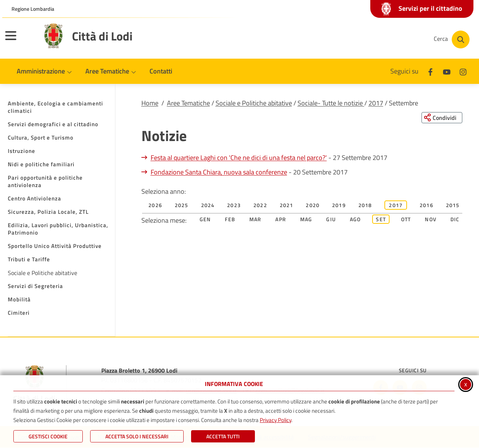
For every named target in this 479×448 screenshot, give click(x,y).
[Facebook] (430, 71)
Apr (281, 220)
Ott (406, 220)
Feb (230, 220)
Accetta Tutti (223, 436)
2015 (453, 205)
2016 (426, 205)
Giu (331, 220)
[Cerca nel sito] (452, 40)
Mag (306, 220)
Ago (355, 220)
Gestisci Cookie (48, 436)
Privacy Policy (275, 420)
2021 (287, 205)
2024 (208, 205)
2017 (376, 103)
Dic (455, 220)
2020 (313, 205)
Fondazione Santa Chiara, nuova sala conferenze (219, 172)
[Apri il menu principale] (20, 40)
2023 (234, 205)
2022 (260, 205)
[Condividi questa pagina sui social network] (442, 118)
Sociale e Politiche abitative (254, 103)
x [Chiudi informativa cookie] (466, 384)
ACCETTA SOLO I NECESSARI (137, 436)
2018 (365, 205)
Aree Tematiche (188, 103)
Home (150, 103)
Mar (255, 220)
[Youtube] (447, 71)
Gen (205, 220)
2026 (155, 205)
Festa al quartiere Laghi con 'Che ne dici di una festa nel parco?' (239, 158)
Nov (431, 220)
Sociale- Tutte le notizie (331, 103)
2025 (182, 205)
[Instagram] (463, 71)
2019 (339, 205)
